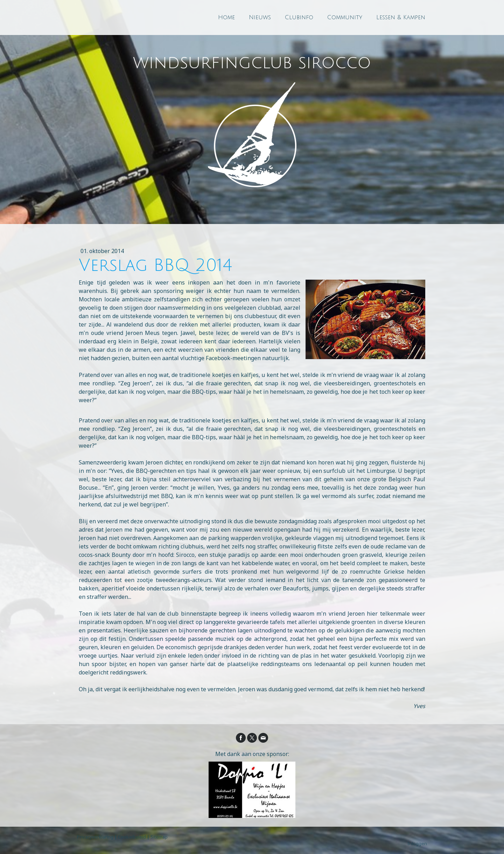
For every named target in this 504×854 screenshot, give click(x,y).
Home (226, 17)
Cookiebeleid (132, 837)
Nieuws (260, 17)
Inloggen (417, 843)
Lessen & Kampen (401, 17)
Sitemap (159, 837)
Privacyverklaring (95, 837)
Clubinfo (299, 17)
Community (345, 17)
